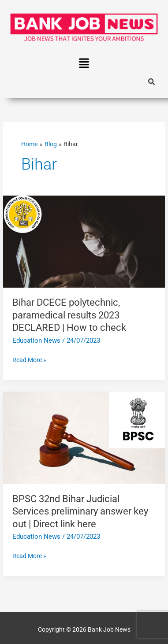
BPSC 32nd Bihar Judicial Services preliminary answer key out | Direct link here (80, 511)
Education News (36, 341)
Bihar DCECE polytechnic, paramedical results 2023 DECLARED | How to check (69, 315)
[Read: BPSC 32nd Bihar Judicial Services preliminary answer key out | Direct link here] (84, 437)
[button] (84, 64)
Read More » (29, 359)
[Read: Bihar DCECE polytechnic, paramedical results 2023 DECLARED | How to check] (84, 241)
